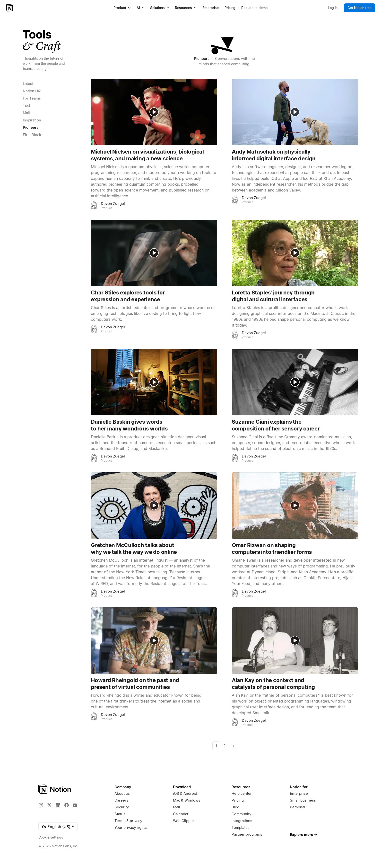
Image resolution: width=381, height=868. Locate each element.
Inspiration (32, 120)
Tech (27, 105)
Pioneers (31, 127)
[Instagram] (41, 805)
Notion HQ (32, 91)
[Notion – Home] (10, 8)
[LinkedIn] (58, 805)
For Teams (32, 98)
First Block (32, 135)
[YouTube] (75, 805)
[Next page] (233, 746)
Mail (26, 113)
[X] (49, 805)
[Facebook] (67, 805)
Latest (28, 84)
